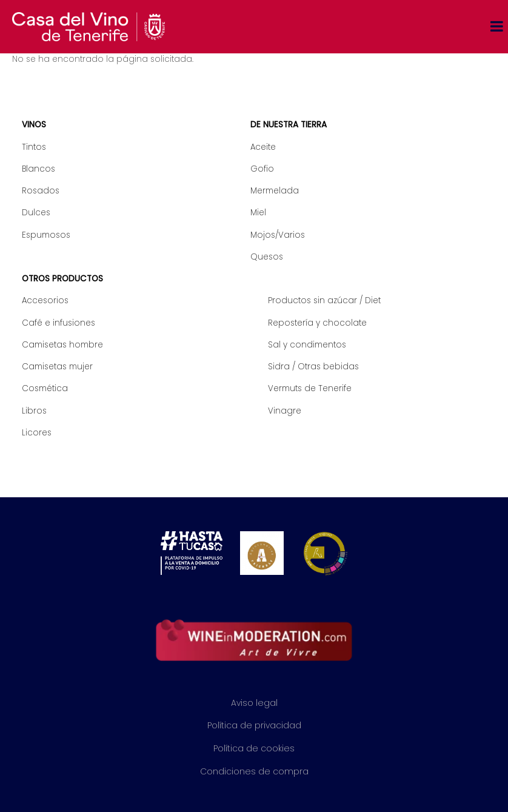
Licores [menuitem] (37, 433)
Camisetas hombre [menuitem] (62, 345)
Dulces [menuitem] (36, 213)
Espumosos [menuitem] (46, 235)
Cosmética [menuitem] (45, 388)
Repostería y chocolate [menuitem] (317, 323)
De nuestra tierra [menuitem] (289, 125)
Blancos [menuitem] (38, 169)
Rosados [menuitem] (41, 191)
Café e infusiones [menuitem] (58, 323)
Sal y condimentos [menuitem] (307, 345)
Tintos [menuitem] (34, 147)
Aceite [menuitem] (263, 147)
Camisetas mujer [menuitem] (57, 367)
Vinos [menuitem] (34, 125)
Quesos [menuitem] (267, 257)
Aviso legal (254, 703)
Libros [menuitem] (34, 411)
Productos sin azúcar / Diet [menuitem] (324, 300)
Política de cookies (254, 748)
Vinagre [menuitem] (285, 411)
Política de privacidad (254, 725)
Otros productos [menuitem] (62, 279)
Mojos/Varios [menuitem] (278, 235)
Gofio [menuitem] (262, 169)
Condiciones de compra (254, 771)
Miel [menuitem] (258, 213)
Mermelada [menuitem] (275, 191)
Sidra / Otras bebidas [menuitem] (313, 367)
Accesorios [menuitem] (45, 300)
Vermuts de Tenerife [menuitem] (310, 388)
